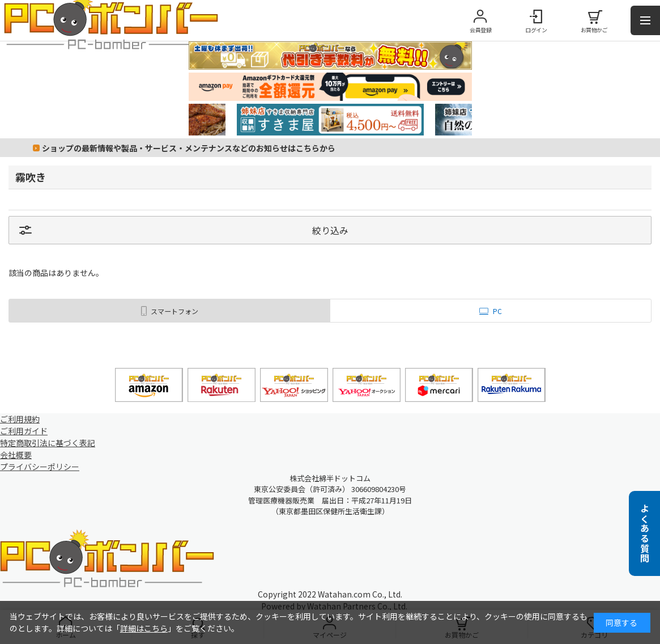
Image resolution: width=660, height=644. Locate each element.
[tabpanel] (330, 120)
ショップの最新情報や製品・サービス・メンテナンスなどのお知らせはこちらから (189, 148)
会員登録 (480, 30)
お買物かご (594, 30)
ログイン (536, 30)
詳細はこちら (144, 628)
